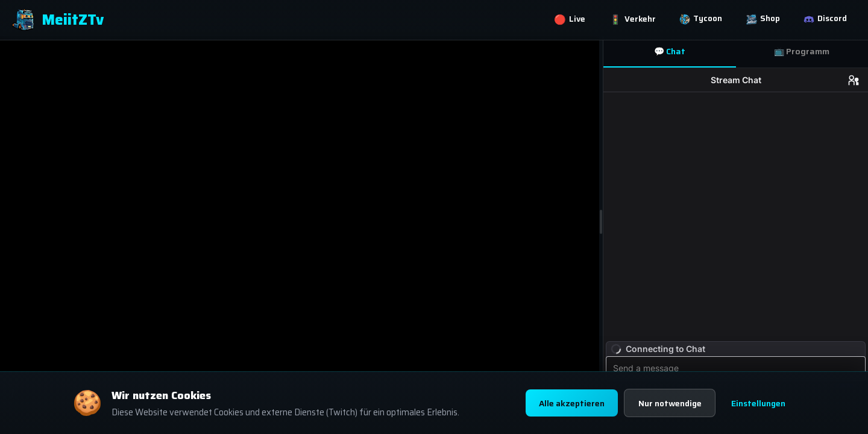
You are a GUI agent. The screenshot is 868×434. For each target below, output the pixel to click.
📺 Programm (802, 51)
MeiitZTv (58, 20)
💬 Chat (670, 51)
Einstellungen (759, 403)
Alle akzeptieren (565, 403)
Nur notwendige (668, 403)
